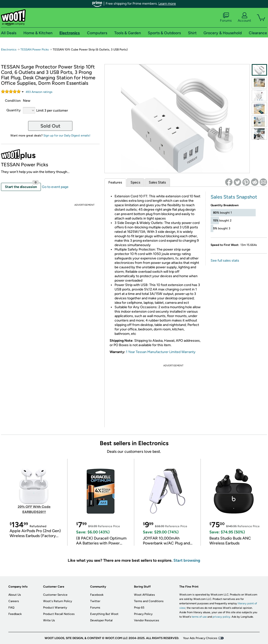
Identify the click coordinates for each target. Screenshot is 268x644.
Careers (14, 601)
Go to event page (55, 187)
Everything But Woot (104, 614)
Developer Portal (101, 620)
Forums (226, 17)
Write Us (49, 620)
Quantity (14, 110)
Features (115, 182)
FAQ (11, 608)
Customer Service (55, 595)
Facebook (97, 595)
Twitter (95, 601)
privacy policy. (222, 617)
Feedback (15, 614)
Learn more (167, 4)
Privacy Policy (143, 614)
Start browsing (187, 560)
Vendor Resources (147, 620)
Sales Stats (157, 182)
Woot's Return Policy (58, 601)
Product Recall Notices (59, 614)
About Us (15, 595)
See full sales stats (225, 261)
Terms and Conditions (149, 601)
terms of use (199, 617)
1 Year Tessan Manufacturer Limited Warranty (161, 352)
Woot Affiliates (144, 595)
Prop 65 (139, 608)
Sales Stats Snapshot (234, 197)
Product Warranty (55, 608)
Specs (135, 182)
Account (244, 17)
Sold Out (50, 126)
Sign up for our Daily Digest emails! (67, 136)
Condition (13, 101)
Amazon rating (39, 92)
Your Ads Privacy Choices (200, 638)
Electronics (9, 50)
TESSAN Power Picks (35, 50)
